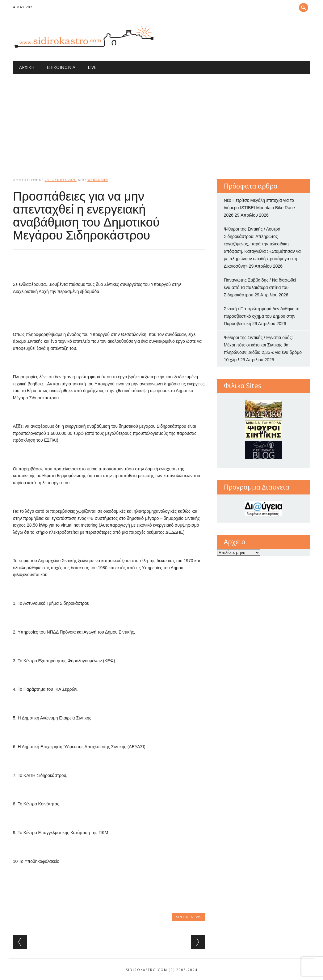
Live (92, 67)
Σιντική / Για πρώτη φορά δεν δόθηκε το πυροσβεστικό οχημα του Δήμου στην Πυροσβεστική (262, 316)
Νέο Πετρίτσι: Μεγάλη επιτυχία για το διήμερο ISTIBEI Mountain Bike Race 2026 (259, 208)
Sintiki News (189, 917)
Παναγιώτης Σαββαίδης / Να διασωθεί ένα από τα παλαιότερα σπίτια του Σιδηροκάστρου (260, 287)
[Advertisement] (161, 121)
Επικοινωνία (61, 67)
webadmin (98, 180)
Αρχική (27, 67)
